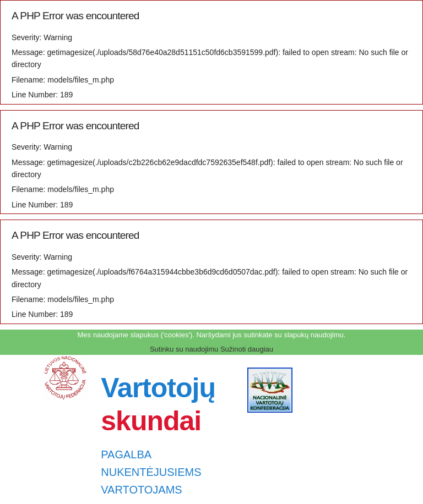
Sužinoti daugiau (247, 349)
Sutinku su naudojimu (184, 349)
